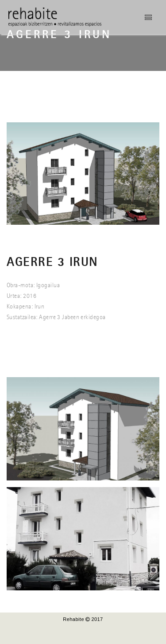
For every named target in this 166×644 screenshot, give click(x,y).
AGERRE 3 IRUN (52, 263)
